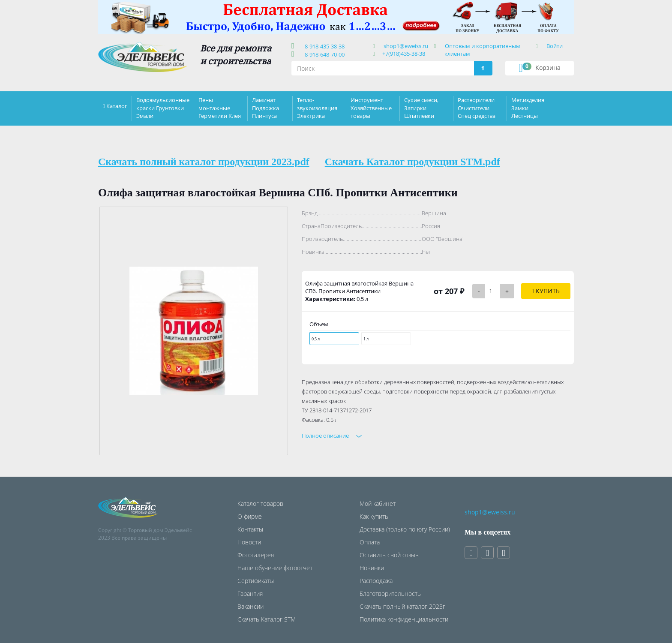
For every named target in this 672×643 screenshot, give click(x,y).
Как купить (374, 516)
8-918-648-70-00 (323, 54)
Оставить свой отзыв (389, 555)
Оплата (370, 542)
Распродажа (376, 581)
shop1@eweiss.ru (406, 46)
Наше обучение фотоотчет (275, 568)
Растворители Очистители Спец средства (477, 108)
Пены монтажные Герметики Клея (220, 108)
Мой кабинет (378, 503)
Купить (546, 291)
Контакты (250, 529)
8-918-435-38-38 (323, 46)
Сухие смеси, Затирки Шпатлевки (421, 108)
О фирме (250, 516)
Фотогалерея (256, 555)
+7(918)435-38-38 (404, 54)
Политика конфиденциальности (404, 619)
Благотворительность (390, 593)
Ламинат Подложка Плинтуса (265, 108)
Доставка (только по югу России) (405, 529)
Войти (555, 46)
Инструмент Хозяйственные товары (371, 108)
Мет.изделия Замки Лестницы (528, 108)
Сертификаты (256, 581)
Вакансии (250, 606)
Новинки (372, 568)
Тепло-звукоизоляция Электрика (317, 108)
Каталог (117, 106)
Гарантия (250, 593)
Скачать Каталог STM (267, 619)
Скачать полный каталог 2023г (402, 606)
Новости (249, 542)
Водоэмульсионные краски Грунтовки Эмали (163, 108)
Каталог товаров (260, 503)
